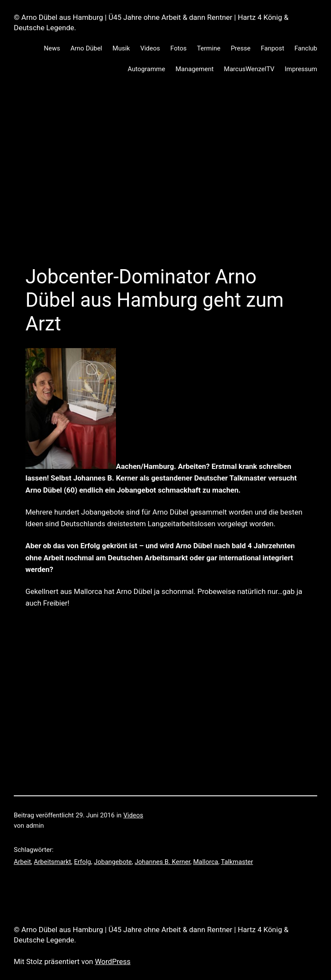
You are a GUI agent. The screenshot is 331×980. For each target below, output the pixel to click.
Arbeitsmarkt (53, 862)
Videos (133, 815)
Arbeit (22, 862)
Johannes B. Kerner (163, 862)
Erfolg (83, 862)
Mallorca (206, 862)
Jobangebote (113, 862)
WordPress (113, 961)
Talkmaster (237, 862)
